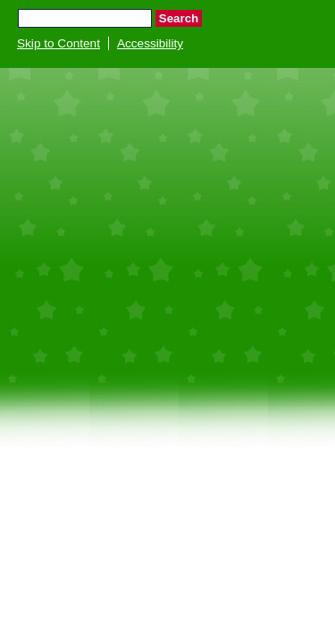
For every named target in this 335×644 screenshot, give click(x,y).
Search (179, 18)
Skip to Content (59, 43)
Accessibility (150, 43)
